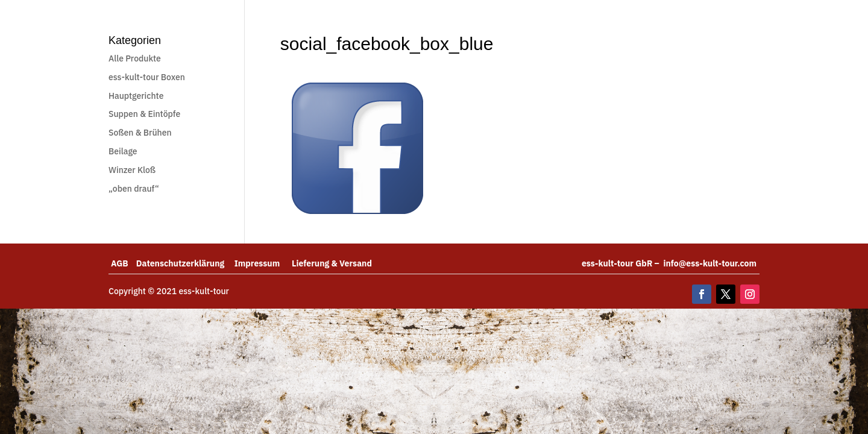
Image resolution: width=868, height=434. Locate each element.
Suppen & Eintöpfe (144, 114)
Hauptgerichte (136, 96)
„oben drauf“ (134, 189)
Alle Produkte (135, 58)
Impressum (263, 263)
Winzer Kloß (132, 170)
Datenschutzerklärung (185, 263)
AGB (124, 263)
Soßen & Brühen (140, 133)
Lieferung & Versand (332, 263)
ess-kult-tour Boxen (147, 77)
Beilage (123, 151)
